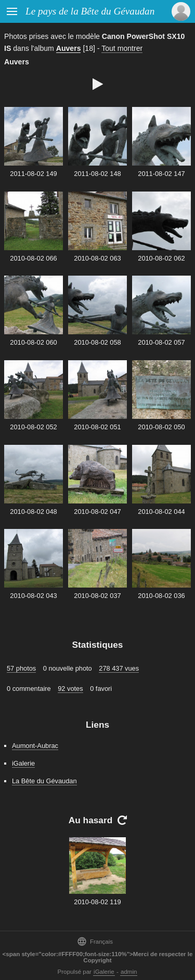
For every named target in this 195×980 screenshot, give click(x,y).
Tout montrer (122, 48)
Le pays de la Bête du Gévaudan (90, 11)
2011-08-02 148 (97, 174)
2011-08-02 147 (161, 174)
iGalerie (23, 763)
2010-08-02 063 (97, 258)
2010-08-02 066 (33, 258)
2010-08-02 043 (33, 596)
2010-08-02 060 (33, 342)
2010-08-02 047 (97, 512)
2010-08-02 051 (97, 427)
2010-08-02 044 (161, 512)
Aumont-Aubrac (35, 746)
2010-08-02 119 (97, 902)
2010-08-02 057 (161, 342)
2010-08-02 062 (161, 258)
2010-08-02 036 (161, 596)
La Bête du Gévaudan (44, 781)
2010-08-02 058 (97, 342)
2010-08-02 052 (33, 427)
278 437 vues (119, 668)
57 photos (21, 668)
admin (129, 972)
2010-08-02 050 (161, 427)
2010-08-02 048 (33, 512)
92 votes (70, 689)
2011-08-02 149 (33, 174)
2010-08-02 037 (97, 596)
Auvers (69, 48)
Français (95, 941)
